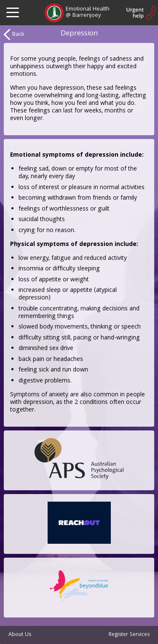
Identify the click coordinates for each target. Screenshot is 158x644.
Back (14, 35)
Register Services (129, 635)
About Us (20, 635)
